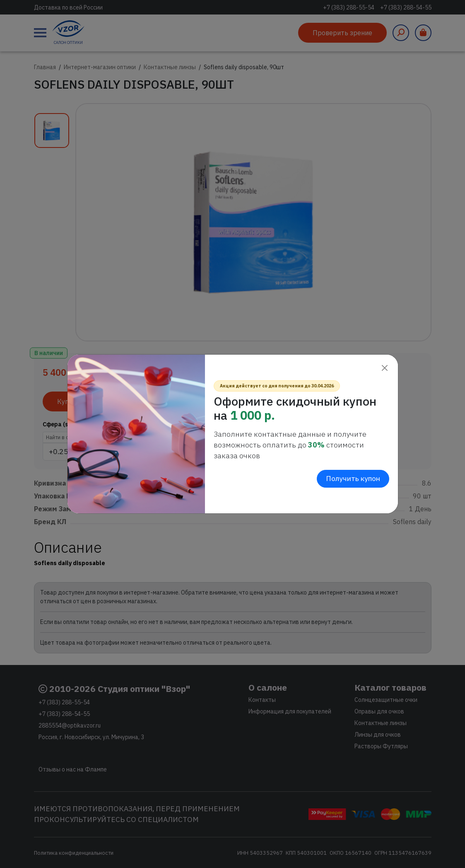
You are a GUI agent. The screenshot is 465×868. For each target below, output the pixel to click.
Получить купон (353, 478)
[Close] (385, 368)
